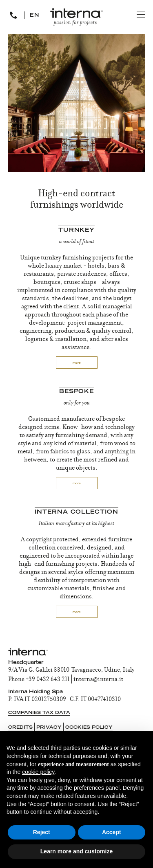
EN (35, 15)
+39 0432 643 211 (48, 680)
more (77, 363)
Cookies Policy (89, 728)
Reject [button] (42, 832)
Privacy (49, 728)
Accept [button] (112, 832)
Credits (20, 728)
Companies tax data (39, 713)
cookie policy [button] (38, 772)
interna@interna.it (98, 680)
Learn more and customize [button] (76, 851)
